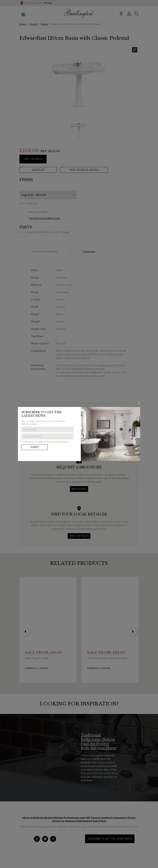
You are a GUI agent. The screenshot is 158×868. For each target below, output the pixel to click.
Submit (35, 447)
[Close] (139, 403)
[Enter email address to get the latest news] (48, 436)
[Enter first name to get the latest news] (48, 430)
